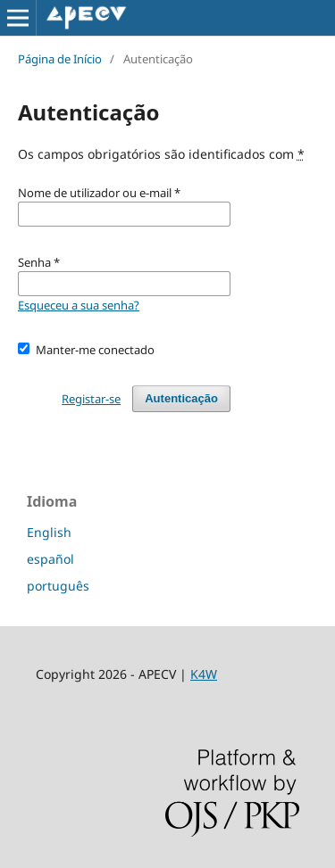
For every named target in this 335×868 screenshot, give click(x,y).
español (50, 559)
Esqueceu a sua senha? (79, 305)
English (49, 532)
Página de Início (60, 59)
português (58, 586)
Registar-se (91, 399)
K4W (204, 674)
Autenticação (181, 398)
